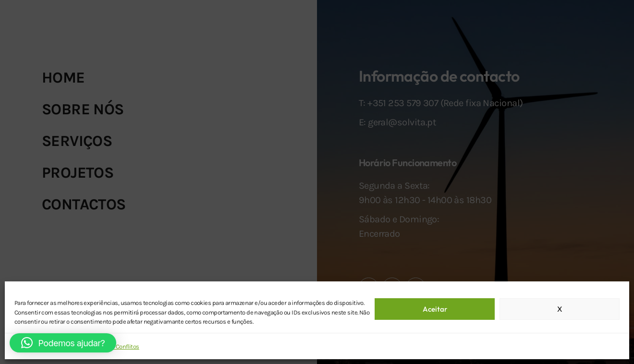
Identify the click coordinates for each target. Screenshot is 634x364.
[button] (63, 343)
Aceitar (435, 309)
